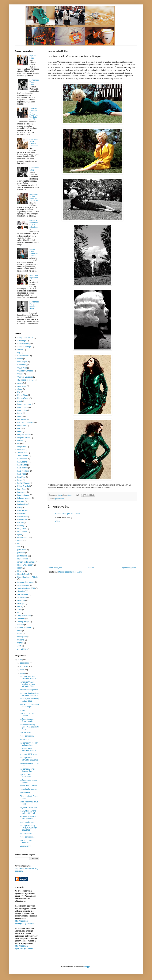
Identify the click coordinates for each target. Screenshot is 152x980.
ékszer (20, 389)
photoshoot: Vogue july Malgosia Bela (29, 744)
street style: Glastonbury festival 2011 (29, 700)
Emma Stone (22, 395)
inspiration (21, 450)
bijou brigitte (22, 362)
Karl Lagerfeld (23, 462)
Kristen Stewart (23, 483)
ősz (19, 547)
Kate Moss (22, 474)
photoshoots (60, 499)
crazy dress (22, 386)
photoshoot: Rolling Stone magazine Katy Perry (29, 727)
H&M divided (25, 793)
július (22, 670)
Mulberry (21, 526)
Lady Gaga (22, 489)
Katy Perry (22, 477)
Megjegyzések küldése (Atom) (70, 572)
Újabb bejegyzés (55, 568)
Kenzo (20, 480)
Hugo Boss (22, 447)
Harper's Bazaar (24, 438)
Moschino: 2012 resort (28, 754)
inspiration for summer (28, 789)
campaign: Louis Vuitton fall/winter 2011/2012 (29, 694)
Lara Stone (22, 492)
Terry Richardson (24, 616)
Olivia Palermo (23, 538)
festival (20, 416)
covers (20, 383)
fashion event (23, 407)
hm (19, 444)
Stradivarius (22, 597)
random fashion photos (26, 562)
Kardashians (22, 459)
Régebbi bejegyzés (129, 568)
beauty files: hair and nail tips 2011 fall (28, 812)
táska (20, 606)
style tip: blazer (33, 57)
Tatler (20, 610)
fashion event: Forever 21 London (34, 252)
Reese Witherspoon (25, 565)
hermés (20, 441)
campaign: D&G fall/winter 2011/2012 (29, 759)
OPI (19, 544)
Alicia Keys (22, 341)
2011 (20, 660)
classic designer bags (26, 380)
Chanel (20, 374)
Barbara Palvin (23, 356)
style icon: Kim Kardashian (25, 776)
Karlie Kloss (22, 465)
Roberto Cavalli (23, 574)
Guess (20, 432)
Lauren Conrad (23, 495)
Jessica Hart (22, 453)
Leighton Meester (24, 498)
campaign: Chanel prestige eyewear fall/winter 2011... (27, 684)
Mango (20, 507)
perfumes (21, 553)
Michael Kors (22, 516)
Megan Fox (22, 513)
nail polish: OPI (26, 833)
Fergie (20, 413)
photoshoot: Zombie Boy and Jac (27, 770)
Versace (21, 625)
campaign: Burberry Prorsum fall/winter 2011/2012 (28, 828)
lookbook (21, 501)
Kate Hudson (22, 468)
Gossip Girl (22, 425)
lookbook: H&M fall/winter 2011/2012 (29, 750)
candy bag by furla (27, 822)
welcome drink (25, 846)
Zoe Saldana (22, 649)
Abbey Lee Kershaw (25, 338)
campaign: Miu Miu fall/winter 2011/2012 (29, 677)
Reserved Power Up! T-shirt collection (29, 818)
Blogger (87, 967)
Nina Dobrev (22, 532)
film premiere (22, 419)
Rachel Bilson (23, 559)
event (20, 401)
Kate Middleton (23, 471)
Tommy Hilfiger (23, 622)
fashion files (22, 410)
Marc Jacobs (22, 510)
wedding (21, 640)
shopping (21, 591)
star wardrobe (23, 594)
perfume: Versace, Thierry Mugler (27, 720)
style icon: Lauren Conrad (27, 715)
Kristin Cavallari (24, 486)
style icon (21, 600)
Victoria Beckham (24, 628)
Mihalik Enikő (23, 519)
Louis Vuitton (22, 504)
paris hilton (22, 550)
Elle (19, 392)
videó (20, 631)
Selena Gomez (23, 585)
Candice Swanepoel (25, 371)
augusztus (24, 666)
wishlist (20, 643)
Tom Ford (21, 619)
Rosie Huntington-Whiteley (28, 577)
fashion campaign (24, 404)
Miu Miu (20, 522)
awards (20, 350)
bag (19, 353)
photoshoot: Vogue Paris (34, 82)
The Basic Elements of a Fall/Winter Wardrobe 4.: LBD (34, 114)
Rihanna (21, 571)
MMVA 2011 (24, 740)
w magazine (22, 637)
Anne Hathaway (24, 344)
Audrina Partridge (24, 347)
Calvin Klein (22, 368)
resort (20, 568)
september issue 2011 (26, 588)
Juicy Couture (23, 456)
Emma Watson (23, 398)
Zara (19, 646)
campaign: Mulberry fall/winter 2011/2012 (34, 197)
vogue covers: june (27, 837)
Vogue (20, 634)
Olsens (20, 541)
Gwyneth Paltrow (24, 435)
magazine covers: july (28, 807)
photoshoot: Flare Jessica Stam (34, 305)
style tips (21, 603)
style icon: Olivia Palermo (26, 841)
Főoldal (91, 568)
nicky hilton (22, 529)
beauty (20, 359)
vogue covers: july (27, 736)
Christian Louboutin (25, 377)
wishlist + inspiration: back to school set (34, 224)
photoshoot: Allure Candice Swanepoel (34, 143)
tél (18, 613)
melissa (58, 514)
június (23, 673)
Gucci (20, 428)
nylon (20, 535)
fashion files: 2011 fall (28, 786)
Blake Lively (22, 365)
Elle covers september (34, 277)
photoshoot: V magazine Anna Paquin (29, 705)
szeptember (25, 663)
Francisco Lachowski (26, 422)
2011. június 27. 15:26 (71, 514)
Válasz (58, 521)
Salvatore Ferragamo (26, 582)
